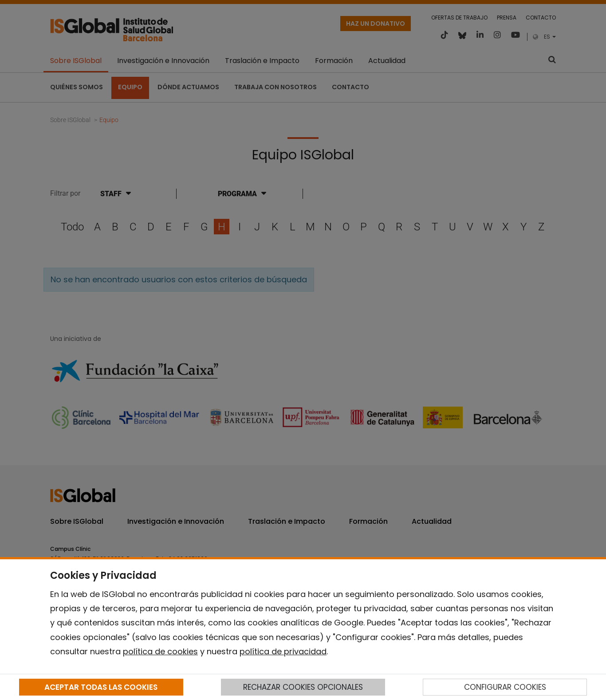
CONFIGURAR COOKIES (505, 687)
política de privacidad (283, 651)
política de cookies (160, 651)
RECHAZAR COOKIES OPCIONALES (303, 687)
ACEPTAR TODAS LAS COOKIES (101, 687)
